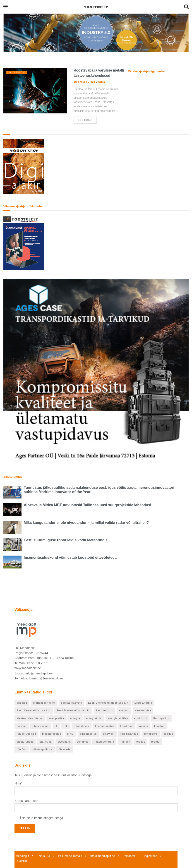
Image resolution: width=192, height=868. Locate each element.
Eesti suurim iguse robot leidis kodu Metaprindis (66, 540)
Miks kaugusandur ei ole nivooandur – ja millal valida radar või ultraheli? (86, 523)
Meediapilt (22, 856)
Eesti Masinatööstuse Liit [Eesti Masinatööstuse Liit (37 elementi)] (73, 710)
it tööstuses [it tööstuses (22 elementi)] (82, 726)
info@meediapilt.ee (102, 856)
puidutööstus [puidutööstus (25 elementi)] (88, 734)
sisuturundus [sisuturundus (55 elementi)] (25, 742)
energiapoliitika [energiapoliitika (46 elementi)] (118, 718)
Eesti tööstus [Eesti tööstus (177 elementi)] (104, 710)
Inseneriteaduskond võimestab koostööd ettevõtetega (70, 557)
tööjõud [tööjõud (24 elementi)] (22, 749)
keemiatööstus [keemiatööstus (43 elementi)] (105, 726)
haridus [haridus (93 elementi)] (22, 726)
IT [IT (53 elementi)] (56, 726)
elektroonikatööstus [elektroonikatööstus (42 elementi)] (30, 718)
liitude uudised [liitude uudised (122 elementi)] (26, 734)
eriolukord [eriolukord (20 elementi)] (141, 718)
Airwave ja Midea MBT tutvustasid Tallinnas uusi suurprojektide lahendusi (87, 505)
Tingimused (150, 856)
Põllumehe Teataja (70, 856)
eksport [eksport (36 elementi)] (124, 710)
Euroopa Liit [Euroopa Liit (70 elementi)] (161, 718)
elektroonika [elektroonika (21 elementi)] (143, 710)
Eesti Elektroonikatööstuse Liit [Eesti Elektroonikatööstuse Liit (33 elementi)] (108, 703)
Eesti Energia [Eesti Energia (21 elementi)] (143, 703)
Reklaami (129, 856)
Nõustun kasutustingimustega (42, 818)
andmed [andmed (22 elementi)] (22, 703)
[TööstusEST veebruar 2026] (24, 242)
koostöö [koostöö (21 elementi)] (159, 726)
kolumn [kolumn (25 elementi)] (143, 726)
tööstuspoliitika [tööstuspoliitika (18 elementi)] (43, 749)
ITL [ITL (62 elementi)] (66, 726)
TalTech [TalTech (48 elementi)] (125, 742)
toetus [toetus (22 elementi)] (155, 742)
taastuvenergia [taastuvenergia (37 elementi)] (104, 742)
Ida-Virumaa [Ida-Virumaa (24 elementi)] (41, 726)
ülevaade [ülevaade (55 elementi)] (65, 749)
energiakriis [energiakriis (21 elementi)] (94, 718)
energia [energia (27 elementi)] (75, 718)
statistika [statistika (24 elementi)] (46, 742)
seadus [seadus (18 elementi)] (168, 734)
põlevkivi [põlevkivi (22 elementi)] (109, 734)
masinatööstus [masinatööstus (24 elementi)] (52, 734)
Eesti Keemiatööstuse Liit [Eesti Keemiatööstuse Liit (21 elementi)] (34, 710)
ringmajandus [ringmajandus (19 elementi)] (129, 734)
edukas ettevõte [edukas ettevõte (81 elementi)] (71, 703)
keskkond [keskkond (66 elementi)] (126, 726)
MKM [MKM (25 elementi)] (71, 734)
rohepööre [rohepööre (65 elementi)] (151, 734)
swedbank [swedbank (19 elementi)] (64, 742)
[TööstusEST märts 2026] (24, 166)
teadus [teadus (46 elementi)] (141, 742)
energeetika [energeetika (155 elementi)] (56, 718)
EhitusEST (44, 856)
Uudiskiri (21, 861)
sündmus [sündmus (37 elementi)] (83, 742)
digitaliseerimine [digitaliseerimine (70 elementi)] (44, 703)
